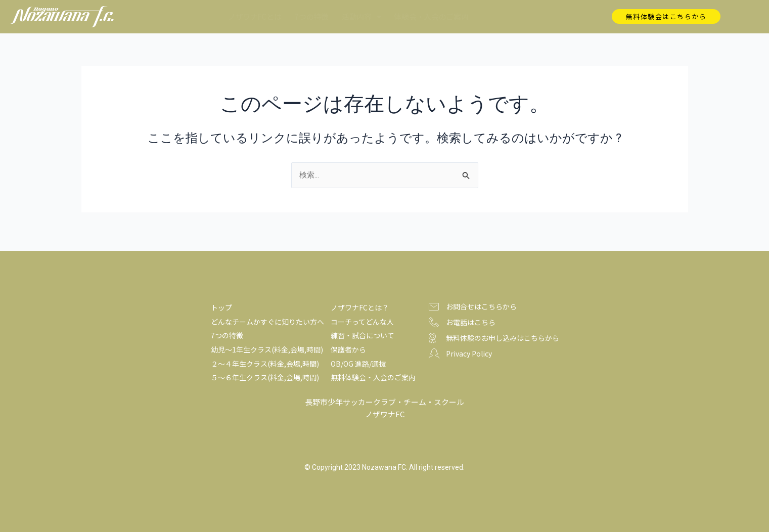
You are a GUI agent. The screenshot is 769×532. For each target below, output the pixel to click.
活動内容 (361, 17)
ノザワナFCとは (255, 16)
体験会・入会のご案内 (431, 16)
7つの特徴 (311, 16)
